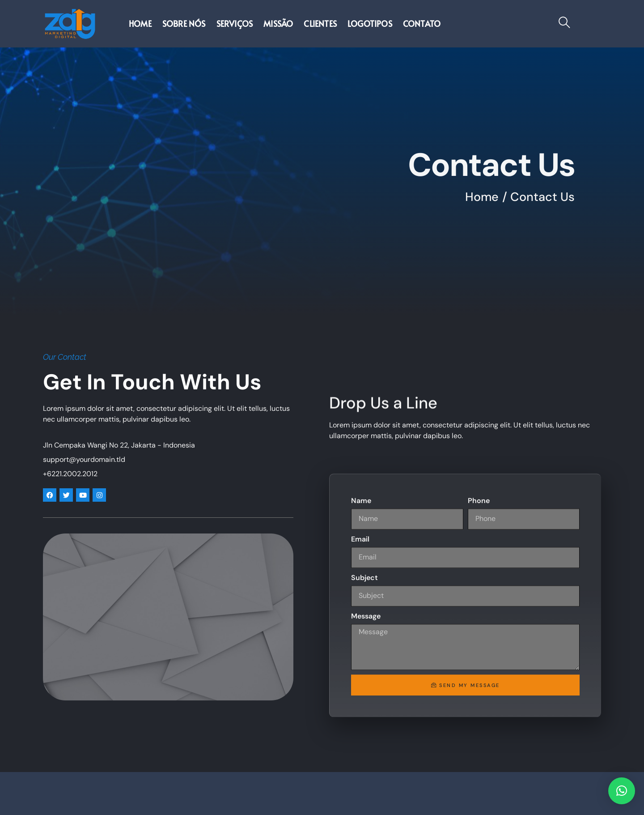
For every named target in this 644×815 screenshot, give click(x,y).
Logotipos (370, 24)
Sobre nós (184, 24)
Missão (278, 24)
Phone (479, 695)
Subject (364, 772)
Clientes (320, 24)
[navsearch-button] (564, 23)
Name (361, 695)
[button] (622, 791)
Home (140, 24)
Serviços (235, 24)
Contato (422, 24)
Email (360, 733)
